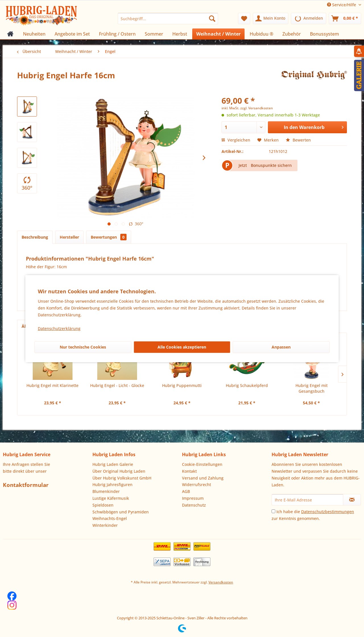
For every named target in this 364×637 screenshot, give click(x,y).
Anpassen (281, 347)
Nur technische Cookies (83, 347)
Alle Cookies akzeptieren (182, 347)
